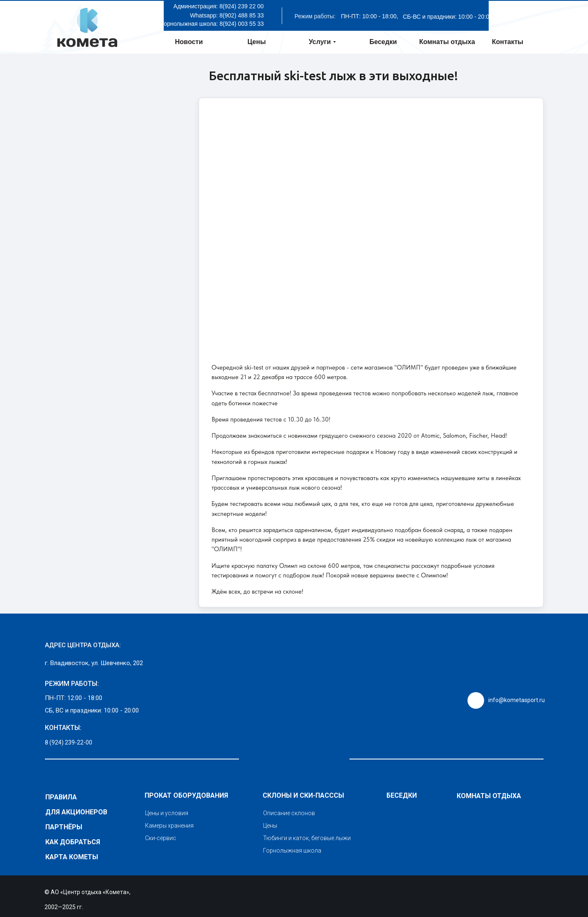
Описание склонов (289, 813)
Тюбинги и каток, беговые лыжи (307, 838)
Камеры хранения (169, 826)
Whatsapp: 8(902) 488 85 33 (227, 15)
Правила (61, 797)
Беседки (383, 42)
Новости (189, 42)
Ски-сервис (161, 838)
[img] (294, 679)
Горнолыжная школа (292, 850)
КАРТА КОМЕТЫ (72, 857)
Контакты (508, 42)
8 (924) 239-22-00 (69, 742)
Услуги (320, 42)
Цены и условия (167, 813)
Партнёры (64, 827)
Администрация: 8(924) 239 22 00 (218, 6)
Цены (256, 42)
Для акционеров (76, 812)
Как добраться (73, 842)
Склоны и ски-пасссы (303, 795)
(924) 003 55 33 (243, 24)
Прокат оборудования (186, 795)
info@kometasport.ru (517, 700)
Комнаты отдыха (447, 42)
